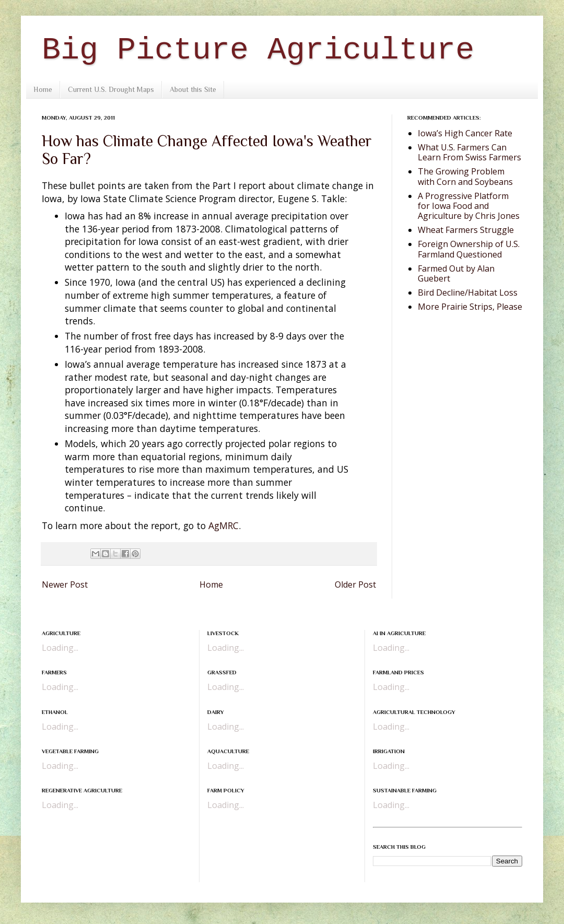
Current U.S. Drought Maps (111, 89)
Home (43, 89)
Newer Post (65, 584)
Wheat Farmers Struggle (466, 230)
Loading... (60, 648)
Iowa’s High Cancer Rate (465, 133)
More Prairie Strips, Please (470, 307)
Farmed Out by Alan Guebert (456, 273)
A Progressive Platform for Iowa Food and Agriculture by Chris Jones (469, 206)
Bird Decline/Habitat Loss (468, 293)
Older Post (355, 584)
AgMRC (224, 525)
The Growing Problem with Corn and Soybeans (465, 176)
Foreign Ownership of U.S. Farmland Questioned (469, 249)
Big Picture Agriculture (258, 50)
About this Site (193, 89)
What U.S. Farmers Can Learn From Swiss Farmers (469, 152)
